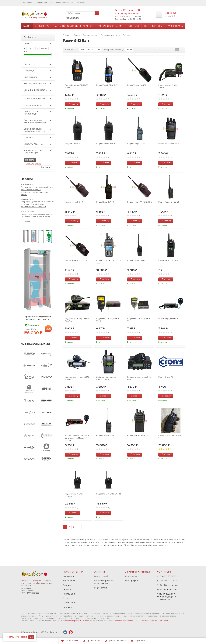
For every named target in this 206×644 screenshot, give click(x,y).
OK (31, 637)
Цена (38, 44)
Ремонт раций (101, 576)
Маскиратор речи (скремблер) (38, 152)
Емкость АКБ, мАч (38, 144)
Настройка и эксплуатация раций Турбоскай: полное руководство (36, 215)
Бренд (38, 64)
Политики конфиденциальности (154, 621)
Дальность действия (38, 99)
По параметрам (90, 35)
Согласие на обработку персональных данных (71, 621)
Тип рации (38, 71)
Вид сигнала (38, 77)
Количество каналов (38, 84)
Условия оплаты (44, 3)
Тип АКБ (38, 138)
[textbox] (82, 13)
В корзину (72, 104)
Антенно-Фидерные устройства (74, 26)
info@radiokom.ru (40, 18)
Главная (67, 35)
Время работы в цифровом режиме (38, 130)
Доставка (67, 585)
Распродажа (175, 26)
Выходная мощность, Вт (38, 91)
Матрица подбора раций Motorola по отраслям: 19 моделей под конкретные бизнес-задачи (38, 204)
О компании (69, 603)
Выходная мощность (110, 35)
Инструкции (69, 594)
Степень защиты (38, 105)
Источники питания (110, 26)
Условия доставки (64, 3)
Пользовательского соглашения (125, 621)
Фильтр (30, 37)
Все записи (26, 221)
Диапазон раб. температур (38, 113)
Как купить (28, 3)
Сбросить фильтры (33, 163)
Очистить (46, 167)
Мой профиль (132, 581)
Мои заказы (131, 576)
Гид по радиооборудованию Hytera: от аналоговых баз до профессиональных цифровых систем (37, 191)
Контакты (81, 3)
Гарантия (67, 590)
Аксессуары (42, 26)
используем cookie (18, 637)
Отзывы (67, 598)
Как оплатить (69, 581)
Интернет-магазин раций (32, 581)
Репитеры (133, 26)
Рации (27, 26)
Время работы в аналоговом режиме (38, 121)
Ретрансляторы (153, 26)
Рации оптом (100, 588)
